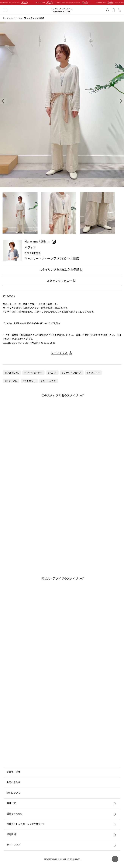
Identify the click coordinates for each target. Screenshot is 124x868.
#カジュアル (11, 381)
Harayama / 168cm (37, 242)
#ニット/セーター (33, 373)
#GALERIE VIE (12, 373)
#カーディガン (49, 381)
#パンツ (52, 373)
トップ (5, 18)
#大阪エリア (29, 381)
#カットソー (93, 373)
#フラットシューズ (72, 373)
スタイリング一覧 (19, 18)
